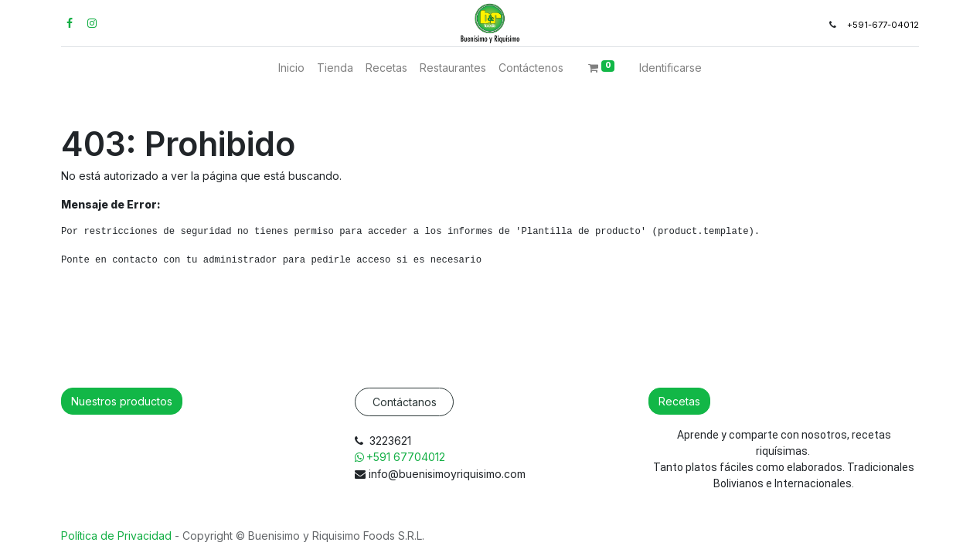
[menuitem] (291, 68)
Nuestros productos (122, 401)
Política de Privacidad (118, 536)
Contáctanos (405, 402)
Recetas (679, 401)
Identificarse (670, 68)
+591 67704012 (407, 457)
